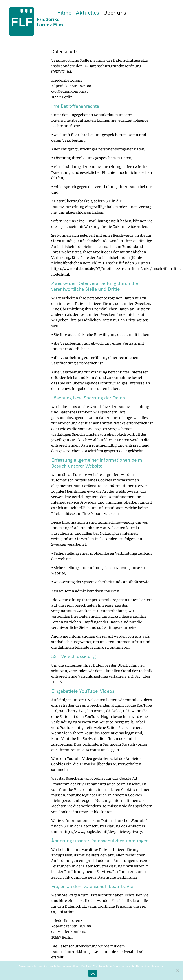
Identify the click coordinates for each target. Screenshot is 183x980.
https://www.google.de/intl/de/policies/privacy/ (103, 831)
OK (92, 974)
